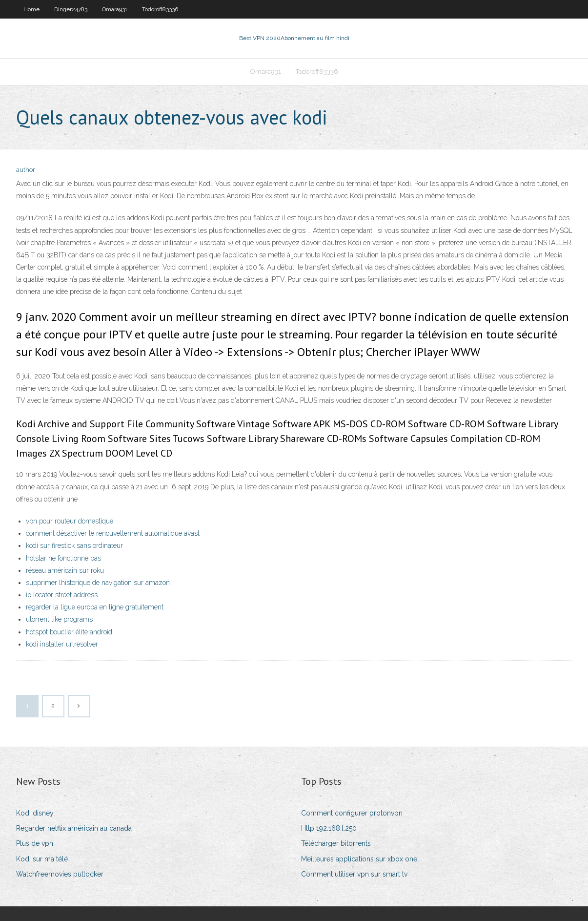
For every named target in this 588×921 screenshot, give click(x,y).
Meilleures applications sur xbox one (359, 859)
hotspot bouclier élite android (69, 632)
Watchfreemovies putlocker (60, 874)
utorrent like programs (59, 619)
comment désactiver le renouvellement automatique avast (113, 533)
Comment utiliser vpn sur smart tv (354, 874)
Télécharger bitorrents (336, 843)
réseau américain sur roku (65, 570)
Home (31, 9)
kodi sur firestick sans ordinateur (74, 545)
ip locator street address (62, 595)
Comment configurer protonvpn (352, 813)
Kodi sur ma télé (42, 859)
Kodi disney (35, 813)
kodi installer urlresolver (62, 644)
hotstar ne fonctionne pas (63, 558)
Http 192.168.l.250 (329, 828)
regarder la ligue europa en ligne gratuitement (95, 607)
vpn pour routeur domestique (70, 521)
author (26, 170)
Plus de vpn (35, 843)
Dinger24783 (71, 9)
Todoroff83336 (160, 9)
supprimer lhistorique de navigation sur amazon (98, 583)
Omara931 (115, 9)
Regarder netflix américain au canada (74, 828)
